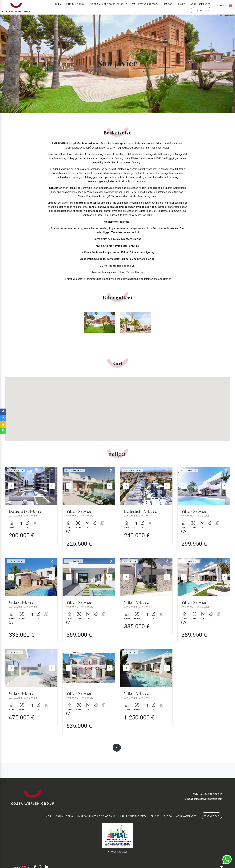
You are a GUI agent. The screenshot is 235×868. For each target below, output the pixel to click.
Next (53, 486)
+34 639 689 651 (208, 794)
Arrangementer (200, 6)
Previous (9, 486)
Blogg (181, 6)
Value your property (145, 6)
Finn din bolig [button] (75, 6)
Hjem (58, 6)
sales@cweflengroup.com (204, 799)
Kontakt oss (201, 12)
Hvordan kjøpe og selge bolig (108, 6)
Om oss (168, 6)
